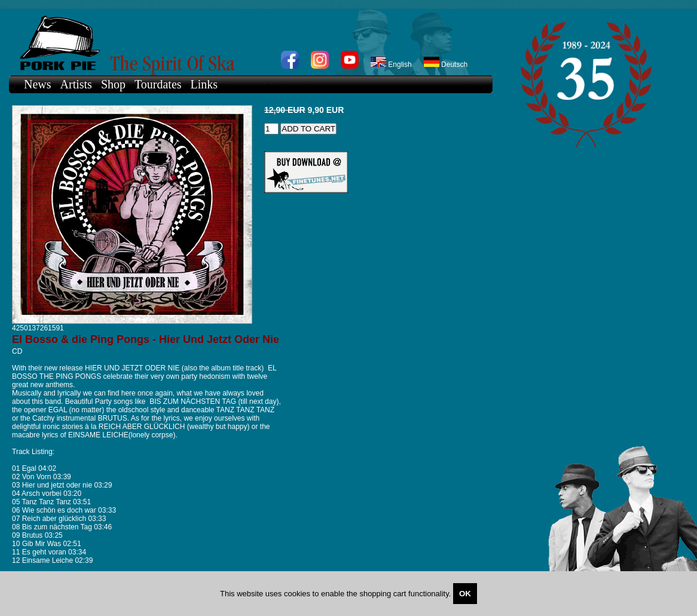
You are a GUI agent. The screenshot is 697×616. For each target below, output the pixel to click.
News (38, 84)
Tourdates (158, 84)
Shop (113, 84)
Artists (76, 84)
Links (204, 84)
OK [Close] (465, 594)
